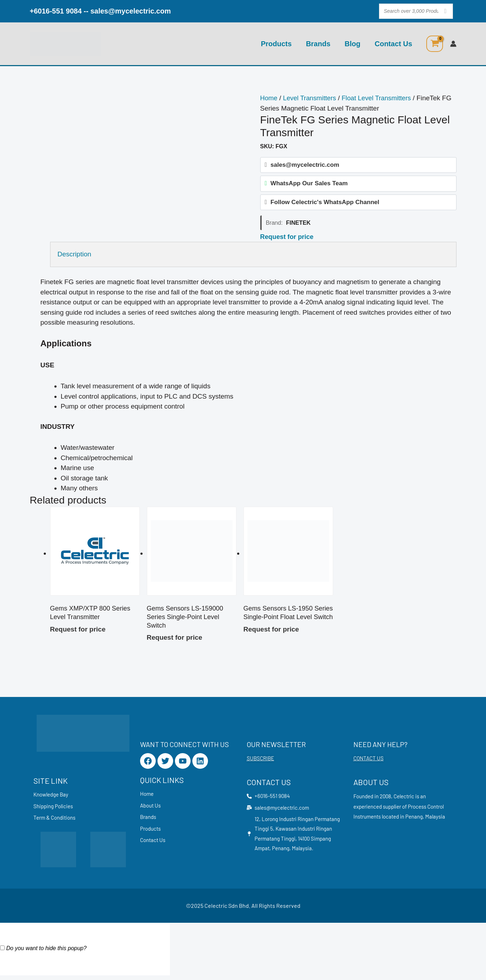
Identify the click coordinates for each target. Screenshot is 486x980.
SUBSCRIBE (260, 762)
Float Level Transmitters (381, 98)
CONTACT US (368, 762)
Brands (318, 44)
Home (269, 98)
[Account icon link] (453, 44)
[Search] (445, 11)
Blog (352, 44)
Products (276, 44)
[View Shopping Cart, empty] (434, 44)
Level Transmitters (311, 98)
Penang (414, 820)
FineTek (298, 225)
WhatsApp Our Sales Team (309, 184)
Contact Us (394, 44)
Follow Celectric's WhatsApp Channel (325, 204)
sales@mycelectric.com (130, 11)
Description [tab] (74, 256)
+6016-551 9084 (56, 11)
